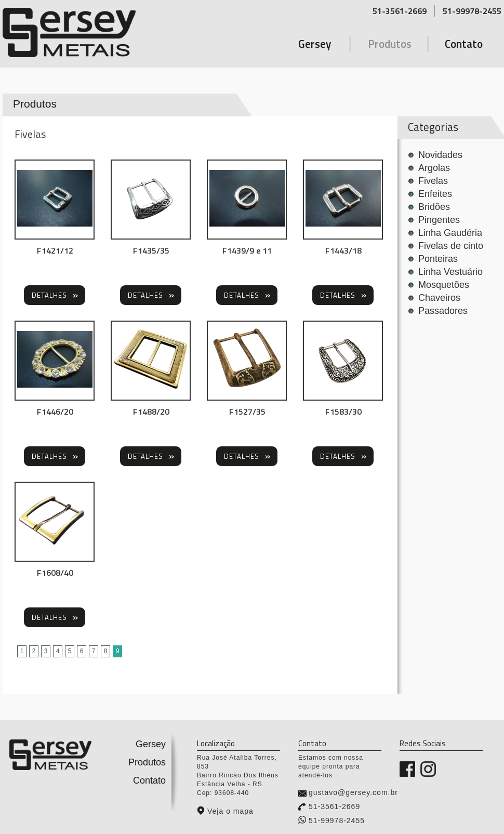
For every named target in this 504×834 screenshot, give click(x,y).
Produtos (390, 44)
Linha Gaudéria (450, 233)
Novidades (440, 155)
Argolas (434, 168)
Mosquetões (444, 285)
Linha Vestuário (450, 272)
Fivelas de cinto (451, 246)
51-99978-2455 (472, 11)
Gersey (315, 44)
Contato (464, 44)
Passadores (443, 311)
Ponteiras (438, 259)
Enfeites (435, 194)
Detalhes (49, 295)
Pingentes (439, 220)
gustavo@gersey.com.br (353, 792)
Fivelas (433, 181)
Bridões (434, 207)
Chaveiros (439, 298)
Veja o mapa (230, 811)
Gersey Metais (90, 32)
